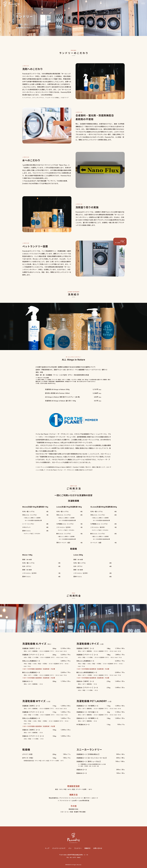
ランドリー (78, 848)
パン (70, 848)
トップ (47, 848)
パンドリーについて (59, 848)
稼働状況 (87, 848)
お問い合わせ (98, 848)
